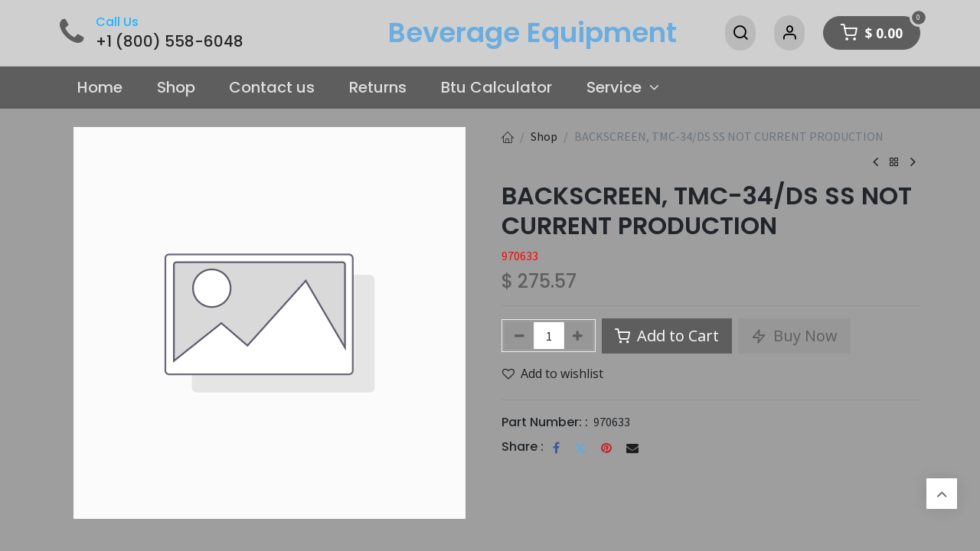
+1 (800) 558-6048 (170, 41)
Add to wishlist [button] (553, 373)
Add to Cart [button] (667, 336)
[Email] (632, 448)
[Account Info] (789, 33)
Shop (544, 136)
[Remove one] (519, 336)
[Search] (740, 33)
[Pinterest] (606, 448)
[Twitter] (580, 448)
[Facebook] (556, 448)
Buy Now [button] (794, 336)
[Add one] (578, 336)
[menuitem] (100, 88)
